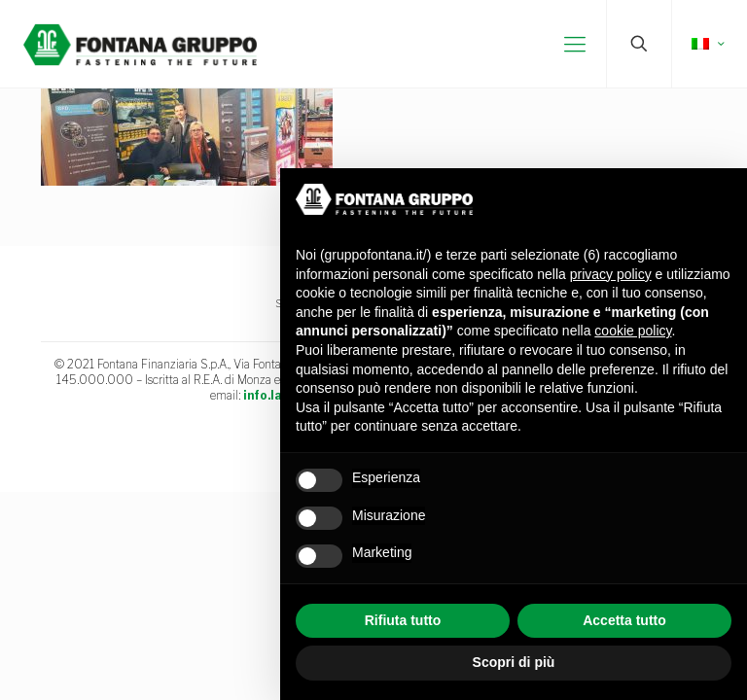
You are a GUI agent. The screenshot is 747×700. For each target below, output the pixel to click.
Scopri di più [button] (514, 662)
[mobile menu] (575, 44)
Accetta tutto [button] (624, 620)
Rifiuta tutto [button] (403, 620)
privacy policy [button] (611, 274)
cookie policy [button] (633, 331)
